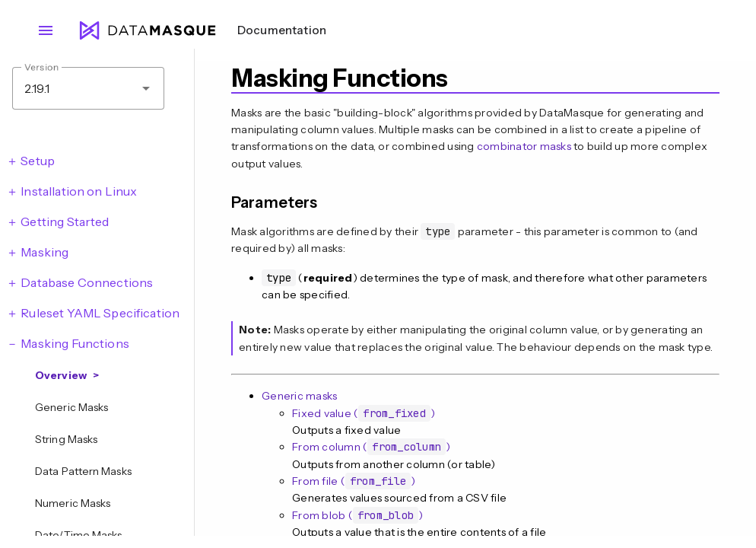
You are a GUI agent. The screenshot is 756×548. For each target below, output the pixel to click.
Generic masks (299, 396)
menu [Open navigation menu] (46, 30)
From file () (354, 481)
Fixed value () (364, 413)
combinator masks (524, 146)
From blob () (357, 515)
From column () (371, 447)
